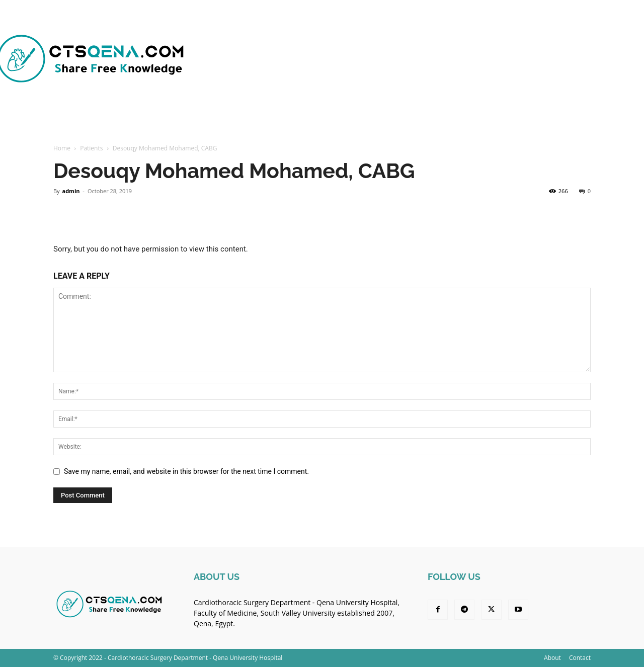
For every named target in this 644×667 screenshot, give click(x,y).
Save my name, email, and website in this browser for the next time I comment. (186, 471)
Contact (580, 658)
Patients (91, 148)
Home (62, 148)
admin (71, 191)
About (552, 658)
